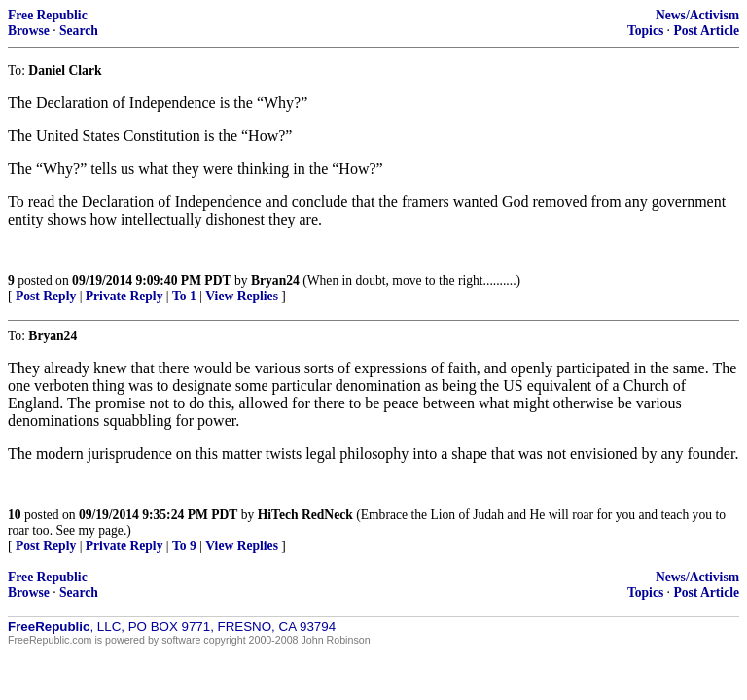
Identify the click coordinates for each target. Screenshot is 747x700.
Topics (645, 31)
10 (15, 515)
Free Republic (48, 15)
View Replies (242, 296)
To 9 (184, 546)
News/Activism (697, 15)
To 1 (184, 296)
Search (79, 31)
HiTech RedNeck (305, 515)
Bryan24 (275, 280)
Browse (29, 31)
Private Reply (124, 296)
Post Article (706, 31)
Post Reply (46, 296)
